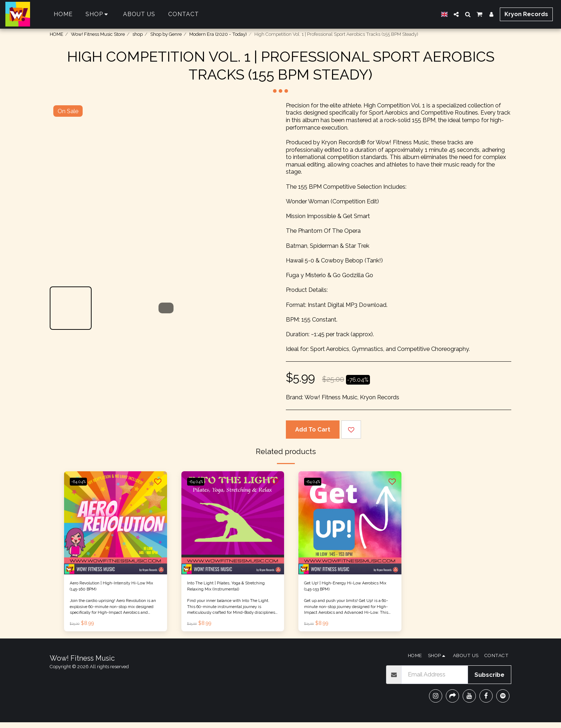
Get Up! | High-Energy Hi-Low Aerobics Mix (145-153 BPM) (344, 589)
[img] (116, 523)
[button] (456, 14)
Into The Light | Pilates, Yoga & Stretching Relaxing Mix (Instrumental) (227, 589)
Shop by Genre (166, 34)
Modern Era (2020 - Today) (218, 34)
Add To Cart (313, 429)
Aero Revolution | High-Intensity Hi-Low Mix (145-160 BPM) (112, 589)
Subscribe (489, 680)
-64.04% (82, 481)
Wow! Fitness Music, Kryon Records (352, 397)
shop (138, 34)
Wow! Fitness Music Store (98, 34)
